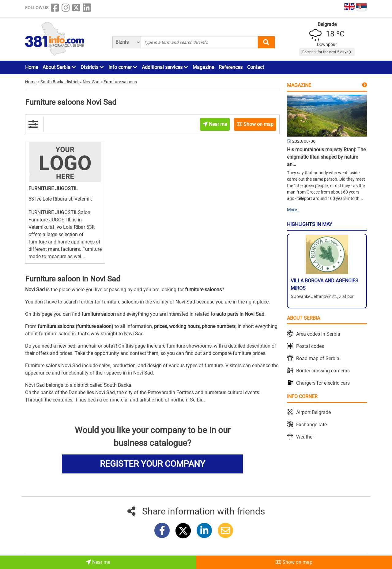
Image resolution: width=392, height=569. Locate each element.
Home (32, 67)
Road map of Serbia (318, 358)
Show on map (294, 562)
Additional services (165, 67)
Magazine (203, 67)
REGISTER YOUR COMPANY (153, 464)
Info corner (123, 67)
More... (294, 210)
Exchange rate (311, 425)
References (231, 67)
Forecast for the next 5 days (327, 52)
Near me (98, 562)
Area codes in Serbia (318, 334)
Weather (305, 437)
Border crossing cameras (323, 371)
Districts (92, 67)
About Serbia (59, 67)
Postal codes (310, 346)
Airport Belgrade (313, 412)
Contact (256, 67)
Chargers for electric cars (323, 383)
